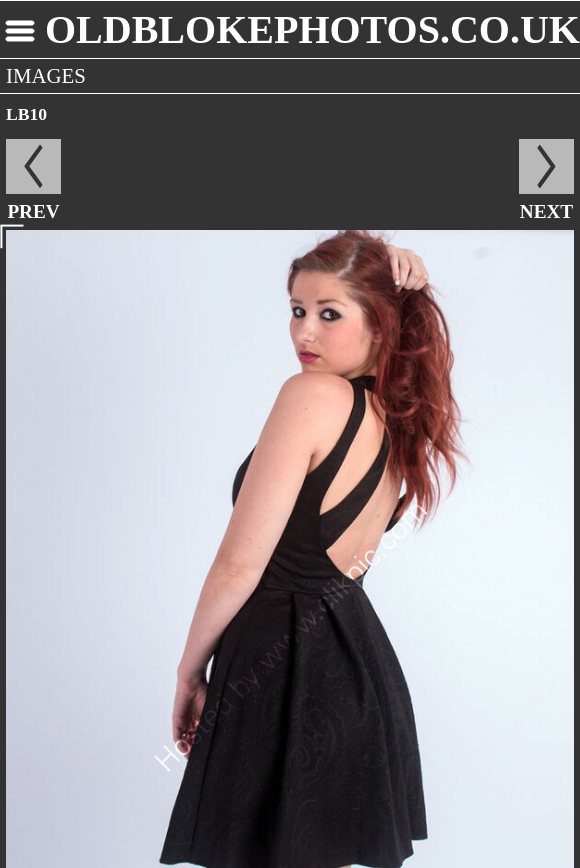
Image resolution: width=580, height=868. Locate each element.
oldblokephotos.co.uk (312, 29)
